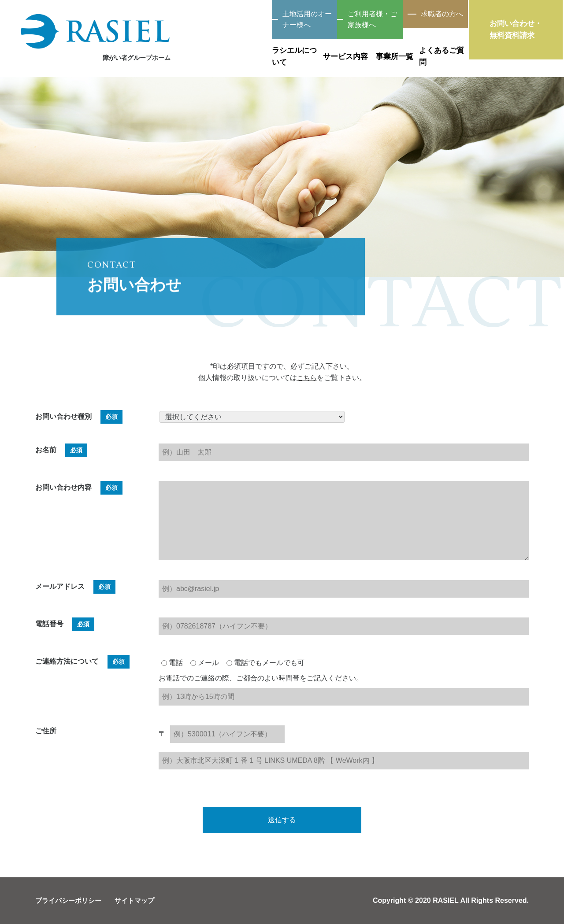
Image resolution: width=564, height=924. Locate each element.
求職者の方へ (434, 14)
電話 (172, 663)
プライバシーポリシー (70, 900)
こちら (307, 378)
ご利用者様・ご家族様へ (333, 14)
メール (205, 663)
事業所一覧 (371, 48)
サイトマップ (140, 900)
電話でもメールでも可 (265, 663)
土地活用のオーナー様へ (231, 14)
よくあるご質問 (447, 48)
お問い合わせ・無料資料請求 (524, 33)
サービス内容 (295, 48)
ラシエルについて (219, 48)
